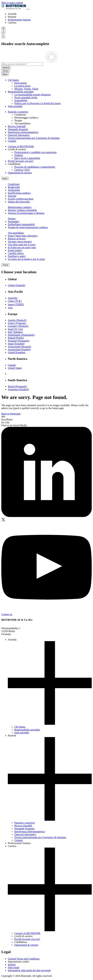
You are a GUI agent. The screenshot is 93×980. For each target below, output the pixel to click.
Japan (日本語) (16, 304)
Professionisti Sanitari (19, 20)
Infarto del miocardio (19, 202)
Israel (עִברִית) (15, 329)
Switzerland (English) (19, 349)
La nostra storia (22, 86)
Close (5, 265)
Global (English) (17, 285)
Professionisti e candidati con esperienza (35, 152)
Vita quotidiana (16, 233)
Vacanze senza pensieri (20, 242)
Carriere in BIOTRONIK (21, 146)
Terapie (12, 219)
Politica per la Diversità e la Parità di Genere (38, 103)
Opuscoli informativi (19, 135)
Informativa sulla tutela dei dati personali (29, 970)
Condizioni (14, 184)
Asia (10, 308)
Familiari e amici (17, 256)
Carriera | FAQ (22, 170)
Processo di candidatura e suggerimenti (35, 167)
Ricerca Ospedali (17, 126)
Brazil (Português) (17, 386)
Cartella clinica (16, 253)
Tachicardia (14, 190)
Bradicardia (14, 187)
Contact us (7, 614)
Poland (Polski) (16, 338)
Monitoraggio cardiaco (20, 207)
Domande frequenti (18, 129)
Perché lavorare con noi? (21, 161)
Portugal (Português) (19, 341)
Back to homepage (11, 414)
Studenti (19, 155)
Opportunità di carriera (20, 173)
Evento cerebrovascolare (21, 199)
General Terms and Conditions (24, 959)
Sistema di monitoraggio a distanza (26, 213)
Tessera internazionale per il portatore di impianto (34, 138)
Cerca (6, 71)
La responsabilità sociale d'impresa (33, 95)
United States (15, 368)
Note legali (14, 967)
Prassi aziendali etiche (26, 97)
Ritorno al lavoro (17, 239)
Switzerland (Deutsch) (20, 347)
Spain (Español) (16, 344)
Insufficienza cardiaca (19, 193)
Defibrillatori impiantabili (21, 224)
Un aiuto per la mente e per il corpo (26, 259)
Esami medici (15, 250)
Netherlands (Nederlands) (21, 335)
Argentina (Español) (18, 389)
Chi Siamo (13, 80)
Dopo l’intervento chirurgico (23, 236)
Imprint (12, 965)
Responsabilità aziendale (21, 92)
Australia (13, 298)
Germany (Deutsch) (18, 326)
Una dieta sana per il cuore (22, 244)
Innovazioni (20, 83)
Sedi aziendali (15, 106)
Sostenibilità (21, 100)
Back (5, 74)
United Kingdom (17, 352)
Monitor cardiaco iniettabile (22, 210)
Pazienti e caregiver (18, 112)
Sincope (12, 196)
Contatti (12, 141)
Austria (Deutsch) (17, 320)
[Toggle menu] (28, 9)
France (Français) (17, 323)
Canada (12, 365)
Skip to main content (12, 3)
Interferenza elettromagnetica (23, 132)
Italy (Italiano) (15, 332)
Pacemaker (13, 221)
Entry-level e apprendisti (27, 158)
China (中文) (15, 301)
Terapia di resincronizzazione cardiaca (28, 227)
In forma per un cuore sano (22, 247)
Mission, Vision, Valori (26, 89)
